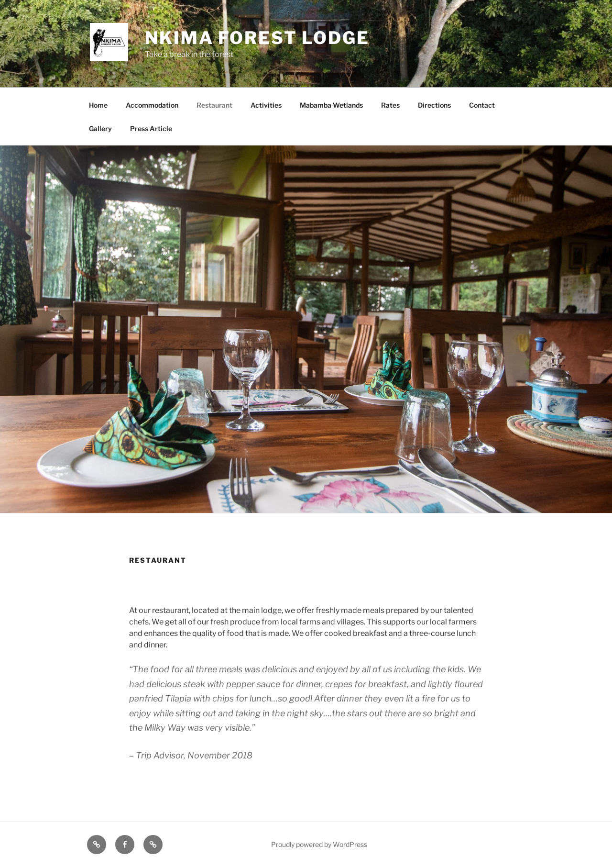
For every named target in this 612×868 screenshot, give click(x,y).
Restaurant (214, 105)
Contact (482, 105)
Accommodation (152, 105)
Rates (390, 105)
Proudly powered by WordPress (319, 844)
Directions (434, 105)
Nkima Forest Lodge (257, 38)
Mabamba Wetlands (331, 105)
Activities (266, 105)
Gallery (100, 128)
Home (98, 105)
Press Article (151, 128)
